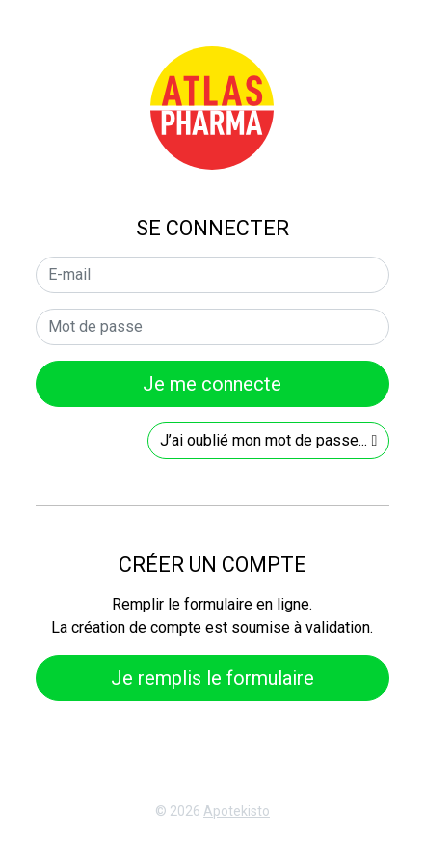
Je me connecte (212, 384)
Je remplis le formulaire (212, 678)
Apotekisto (237, 811)
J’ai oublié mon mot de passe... (268, 440)
